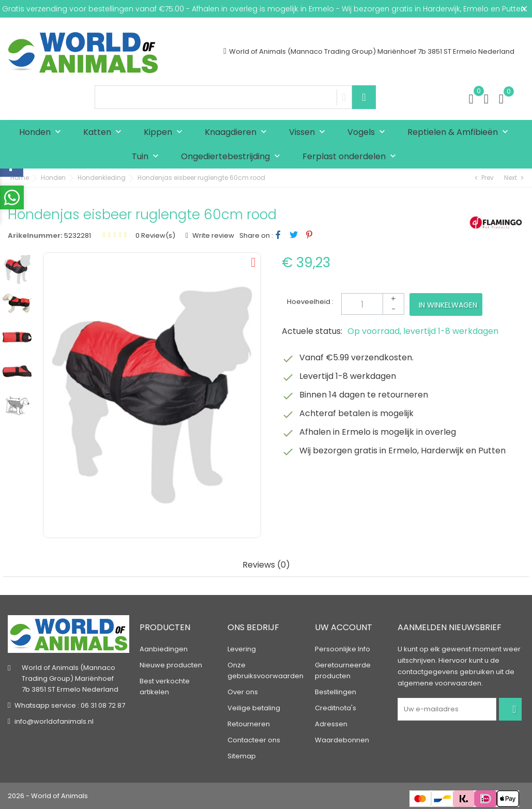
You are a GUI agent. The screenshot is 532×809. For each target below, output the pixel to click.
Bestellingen (336, 692)
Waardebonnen (342, 740)
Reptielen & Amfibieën (460, 133)
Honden (42, 133)
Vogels (369, 133)
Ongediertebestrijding (233, 157)
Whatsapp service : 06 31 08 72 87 (70, 705)
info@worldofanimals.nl (54, 721)
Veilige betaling (254, 708)
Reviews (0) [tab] (266, 565)
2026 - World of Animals (48, 796)
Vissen (309, 133)
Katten (105, 133)
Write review (212, 235)
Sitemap (242, 756)
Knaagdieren (238, 133)
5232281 (78, 235)
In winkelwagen (448, 305)
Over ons (243, 692)
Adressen (331, 724)
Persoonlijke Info (343, 649)
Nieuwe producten (171, 665)
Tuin (148, 157)
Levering (242, 649)
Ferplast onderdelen (352, 157)
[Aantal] (373, 304)
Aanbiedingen (164, 649)
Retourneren (249, 724)
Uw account (344, 627)
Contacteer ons (254, 740)
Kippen (165, 133)
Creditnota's (336, 708)
